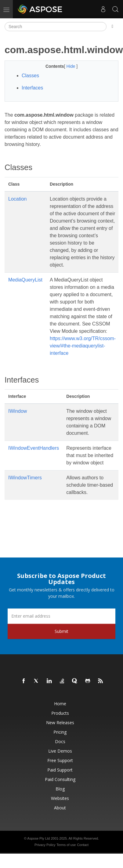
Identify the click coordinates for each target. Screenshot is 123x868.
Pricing (60, 732)
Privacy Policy (45, 845)
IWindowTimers (25, 478)
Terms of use (66, 845)
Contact (83, 845)
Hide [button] (71, 66)
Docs (60, 741)
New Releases (60, 723)
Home (60, 704)
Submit (61, 631)
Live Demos (60, 751)
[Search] (56, 27)
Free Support (60, 760)
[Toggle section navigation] (112, 27)
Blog (60, 789)
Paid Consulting (60, 779)
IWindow (18, 411)
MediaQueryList (25, 280)
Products (60, 713)
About (60, 808)
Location (18, 199)
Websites (60, 798)
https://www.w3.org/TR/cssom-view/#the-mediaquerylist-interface (83, 346)
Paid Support (60, 770)
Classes (30, 76)
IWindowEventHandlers (34, 448)
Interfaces (32, 88)
